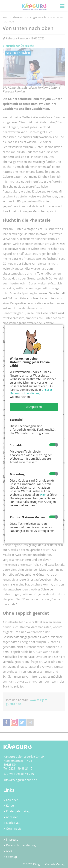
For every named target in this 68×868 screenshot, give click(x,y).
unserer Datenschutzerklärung (31, 391)
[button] (34, 407)
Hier (43, 495)
